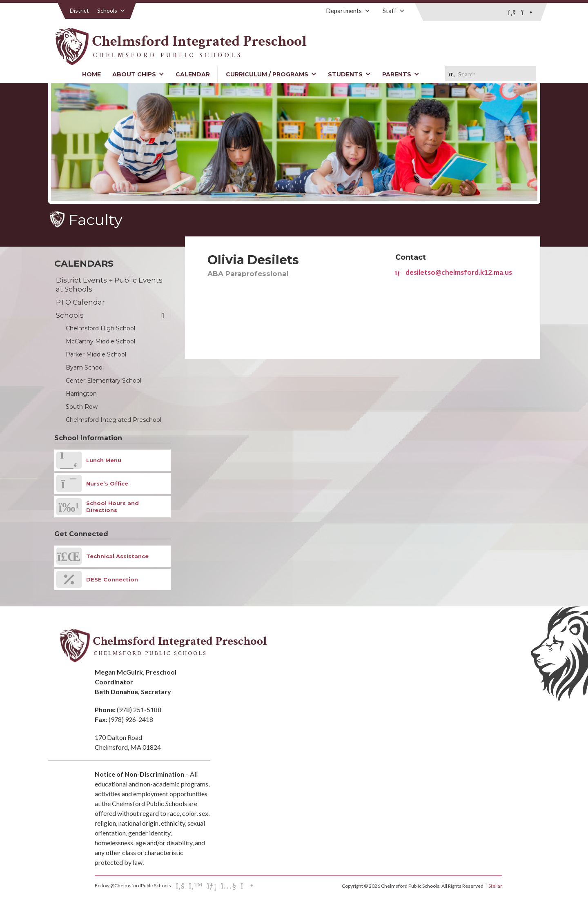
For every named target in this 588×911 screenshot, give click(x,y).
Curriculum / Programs (271, 74)
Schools (111, 10)
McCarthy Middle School (100, 341)
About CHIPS (138, 74)
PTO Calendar (80, 302)
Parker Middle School (96, 354)
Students (349, 74)
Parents (401, 74)
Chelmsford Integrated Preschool (114, 420)
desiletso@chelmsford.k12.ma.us (454, 272)
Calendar (193, 74)
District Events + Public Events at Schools (109, 285)
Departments (348, 11)
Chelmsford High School (100, 328)
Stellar (495, 886)
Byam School (85, 368)
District (79, 10)
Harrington (81, 394)
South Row (82, 407)
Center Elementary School (104, 381)
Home (91, 74)
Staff (394, 11)
